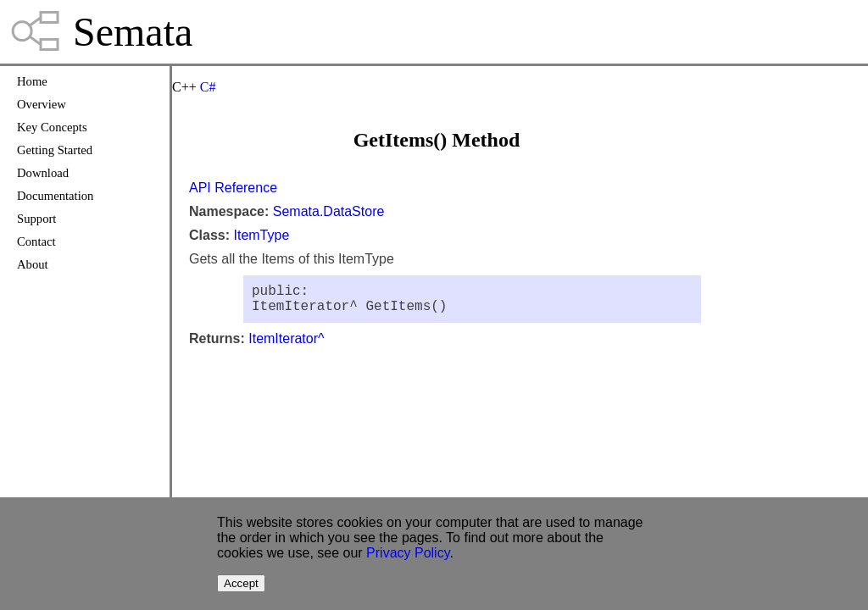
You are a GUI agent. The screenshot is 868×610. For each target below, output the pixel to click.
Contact (36, 241)
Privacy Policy (408, 553)
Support (36, 219)
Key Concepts (52, 127)
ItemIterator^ (286, 345)
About (33, 264)
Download (43, 173)
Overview (42, 104)
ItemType (261, 235)
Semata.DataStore (329, 211)
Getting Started (55, 150)
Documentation (55, 196)
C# (208, 87)
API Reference (233, 188)
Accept (241, 583)
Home (32, 81)
